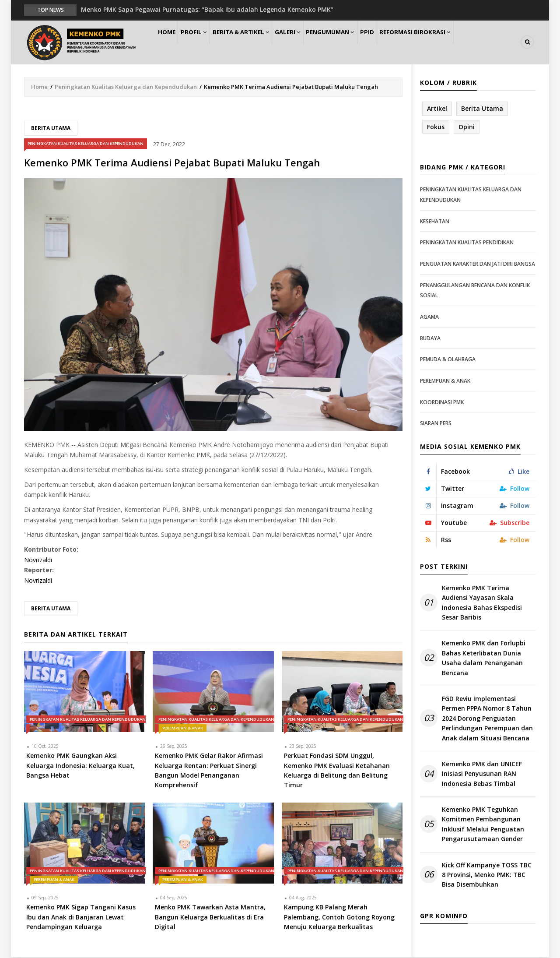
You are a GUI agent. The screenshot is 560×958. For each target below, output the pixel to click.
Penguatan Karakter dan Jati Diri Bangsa (478, 264)
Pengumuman (355, 42)
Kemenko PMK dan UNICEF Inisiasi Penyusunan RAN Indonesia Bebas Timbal (482, 774)
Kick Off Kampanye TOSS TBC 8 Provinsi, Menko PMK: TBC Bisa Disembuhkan (487, 875)
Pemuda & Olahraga (448, 360)
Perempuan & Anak (183, 729)
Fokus (436, 127)
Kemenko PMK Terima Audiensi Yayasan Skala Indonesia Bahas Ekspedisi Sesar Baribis (482, 603)
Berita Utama (51, 129)
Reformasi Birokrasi (450, 42)
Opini (467, 127)
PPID (397, 42)
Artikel (437, 109)
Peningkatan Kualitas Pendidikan (467, 243)
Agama (429, 317)
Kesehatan (435, 222)
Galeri (307, 42)
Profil (204, 42)
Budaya (430, 339)
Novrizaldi (38, 560)
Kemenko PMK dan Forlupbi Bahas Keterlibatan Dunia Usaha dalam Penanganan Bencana (484, 659)
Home (170, 42)
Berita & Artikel (255, 42)
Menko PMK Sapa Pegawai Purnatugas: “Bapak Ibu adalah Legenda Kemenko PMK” (207, 9)
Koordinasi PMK (442, 403)
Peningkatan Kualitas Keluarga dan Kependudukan (126, 87)
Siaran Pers (436, 424)
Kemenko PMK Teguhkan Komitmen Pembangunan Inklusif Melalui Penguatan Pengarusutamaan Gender (483, 824)
